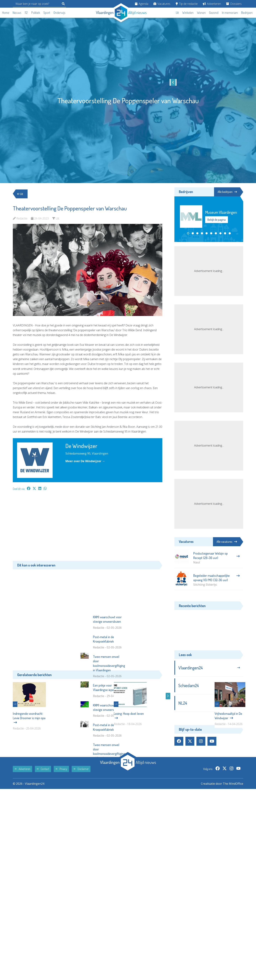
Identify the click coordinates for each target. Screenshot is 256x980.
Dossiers (234, 4)
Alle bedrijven (227, 192)
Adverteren (212, 4)
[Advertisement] (88, 527)
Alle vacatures (227, 542)
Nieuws (17, 13)
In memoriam (230, 13)
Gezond (214, 13)
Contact (43, 810)
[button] (188, 233)
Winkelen (188, 13)
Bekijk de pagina (217, 220)
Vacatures (162, 4)
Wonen (201, 13)
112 (26, 13)
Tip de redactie (187, 4)
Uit (177, 13)
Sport (47, 13)
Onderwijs (59, 13)
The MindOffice (233, 825)
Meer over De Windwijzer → (85, 461)
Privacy (61, 810)
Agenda (142, 4)
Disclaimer (81, 810)
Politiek (36, 13)
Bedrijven (247, 13)
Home (6, 13)
